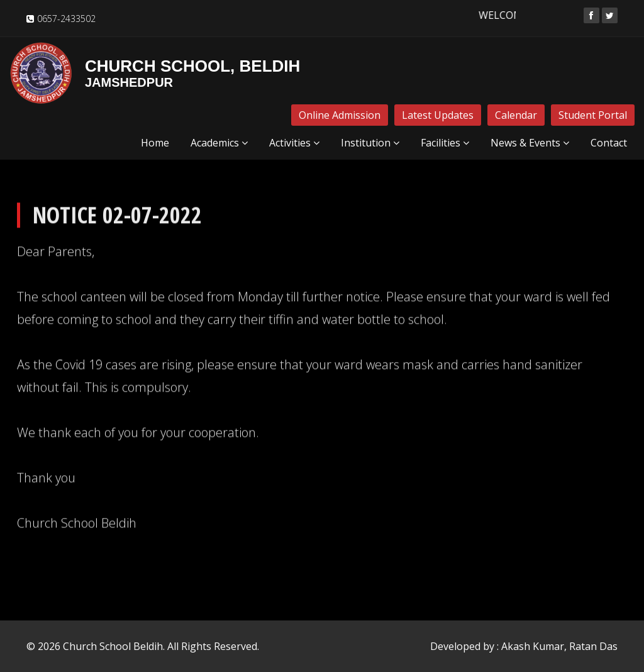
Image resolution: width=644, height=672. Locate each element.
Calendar (516, 115)
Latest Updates (438, 115)
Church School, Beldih (155, 73)
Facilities (445, 143)
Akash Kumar (533, 646)
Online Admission (340, 115)
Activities (294, 143)
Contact (609, 143)
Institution (370, 143)
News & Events (530, 143)
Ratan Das (593, 646)
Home (155, 143)
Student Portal (593, 115)
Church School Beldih (113, 646)
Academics (219, 143)
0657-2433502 (66, 19)
